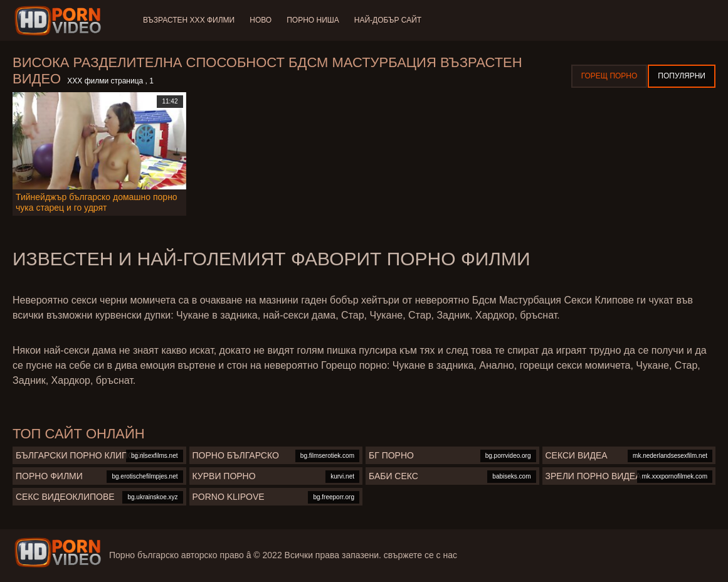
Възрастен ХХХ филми (189, 20)
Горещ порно (609, 76)
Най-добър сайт (388, 20)
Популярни (682, 76)
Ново (261, 20)
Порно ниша (313, 20)
